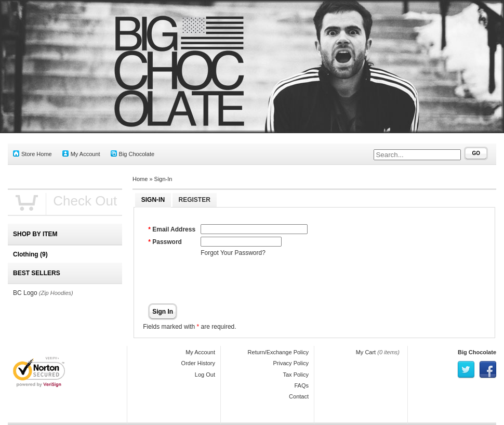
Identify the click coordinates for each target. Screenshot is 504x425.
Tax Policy (296, 375)
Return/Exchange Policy (278, 352)
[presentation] (280, 280)
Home (140, 179)
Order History (198, 363)
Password (167, 242)
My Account (81, 154)
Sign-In (163, 179)
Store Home (32, 154)
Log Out (205, 375)
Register (195, 200)
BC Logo (25, 293)
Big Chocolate (133, 154)
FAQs (301, 385)
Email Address (174, 229)
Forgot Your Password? (233, 253)
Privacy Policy (291, 363)
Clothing (30, 254)
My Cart (366, 352)
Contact (299, 396)
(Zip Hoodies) (56, 293)
